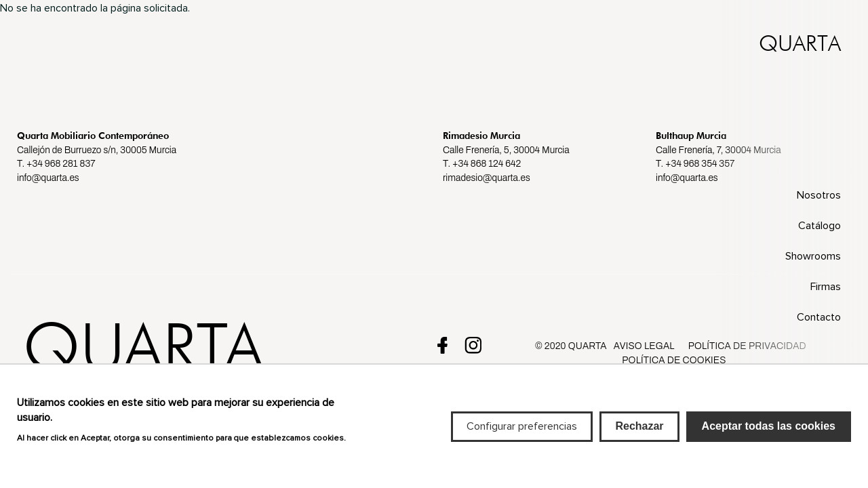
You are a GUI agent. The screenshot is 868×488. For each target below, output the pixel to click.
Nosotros (819, 195)
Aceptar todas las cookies (769, 435)
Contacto (819, 317)
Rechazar (639, 435)
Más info (37, 462)
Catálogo (820, 226)
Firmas (826, 287)
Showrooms (813, 256)
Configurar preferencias (522, 435)
